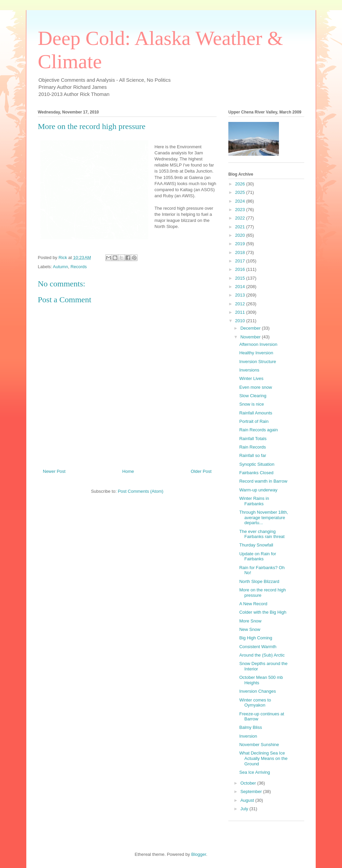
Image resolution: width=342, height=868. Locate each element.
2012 (241, 304)
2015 (241, 278)
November (251, 337)
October (249, 783)
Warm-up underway (258, 490)
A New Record (253, 604)
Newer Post (54, 471)
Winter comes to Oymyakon (255, 703)
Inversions (249, 370)
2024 (241, 201)
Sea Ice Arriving (254, 772)
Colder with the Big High (263, 612)
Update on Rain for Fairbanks (258, 556)
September (252, 792)
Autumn (61, 267)
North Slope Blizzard (259, 581)
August (248, 800)
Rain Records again (258, 430)
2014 (241, 287)
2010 (241, 321)
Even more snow (255, 387)
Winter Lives (251, 378)
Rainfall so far (252, 455)
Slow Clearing (253, 396)
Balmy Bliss (250, 727)
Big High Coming (256, 638)
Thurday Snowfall (256, 545)
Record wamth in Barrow (263, 481)
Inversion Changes (257, 691)
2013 (241, 295)
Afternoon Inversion (258, 344)
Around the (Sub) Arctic (262, 655)
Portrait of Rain (254, 421)
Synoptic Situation (257, 464)
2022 (241, 218)
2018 (241, 252)
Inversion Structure (258, 362)
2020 (241, 235)
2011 (241, 312)
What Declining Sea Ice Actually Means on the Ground (263, 758)
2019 (241, 244)
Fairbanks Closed (256, 473)
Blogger (199, 854)
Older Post (201, 471)
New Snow (250, 629)
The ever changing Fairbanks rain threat (262, 534)
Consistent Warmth (258, 647)
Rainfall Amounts (256, 413)
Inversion (248, 736)
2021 (241, 227)
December (251, 328)
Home (128, 471)
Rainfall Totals (253, 439)
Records (79, 267)
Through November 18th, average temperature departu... (264, 517)
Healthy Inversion (256, 353)
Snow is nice (251, 404)
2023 (241, 210)
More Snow (250, 621)
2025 (241, 192)
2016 (241, 269)
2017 (241, 261)
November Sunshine (259, 745)
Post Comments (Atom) (140, 491)
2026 (241, 184)
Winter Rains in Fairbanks (254, 501)
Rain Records (252, 447)
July (245, 809)
